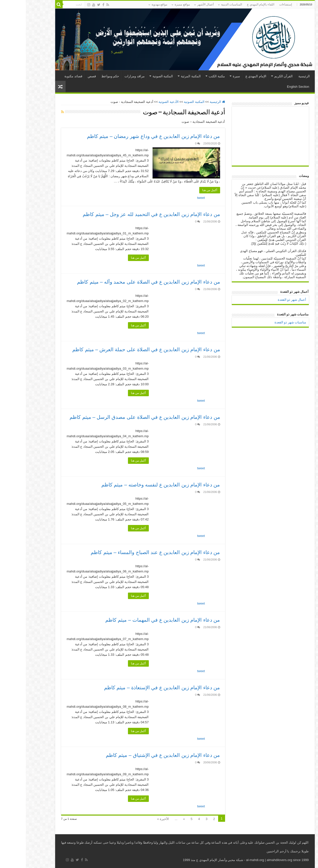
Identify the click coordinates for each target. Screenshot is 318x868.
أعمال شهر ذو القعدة (266, 300)
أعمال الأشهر (180, 4)
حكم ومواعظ (84, 76)
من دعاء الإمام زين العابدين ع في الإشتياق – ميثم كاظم (137, 755)
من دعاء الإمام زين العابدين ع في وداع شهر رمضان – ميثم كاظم (128, 136)
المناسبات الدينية (206, 4)
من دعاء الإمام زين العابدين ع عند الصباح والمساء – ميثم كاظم (129, 552)
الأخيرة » (137, 819)
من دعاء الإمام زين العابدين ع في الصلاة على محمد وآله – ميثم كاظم (123, 282)
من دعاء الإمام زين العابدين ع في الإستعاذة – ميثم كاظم (136, 688)
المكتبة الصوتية (137, 76)
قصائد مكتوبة (47, 76)
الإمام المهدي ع (230, 76)
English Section (272, 87)
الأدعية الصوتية (143, 102)
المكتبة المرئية (165, 76)
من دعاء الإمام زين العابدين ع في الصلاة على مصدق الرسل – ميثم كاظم (119, 417)
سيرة (211, 76)
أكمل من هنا (184, 190)
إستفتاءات (260, 4)
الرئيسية (278, 76)
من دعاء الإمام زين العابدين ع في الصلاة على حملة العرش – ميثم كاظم (120, 349)
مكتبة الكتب (191, 76)
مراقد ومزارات (109, 76)
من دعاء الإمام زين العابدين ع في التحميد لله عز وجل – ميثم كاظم (125, 214)
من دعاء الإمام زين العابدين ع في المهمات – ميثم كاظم (137, 620)
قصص (66, 76)
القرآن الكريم (258, 76)
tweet (175, 198)
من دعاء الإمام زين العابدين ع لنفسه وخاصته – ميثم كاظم (135, 485)
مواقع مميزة (156, 4)
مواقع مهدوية (134, 4)
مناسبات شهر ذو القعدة (265, 322)
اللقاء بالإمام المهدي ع (235, 4)
